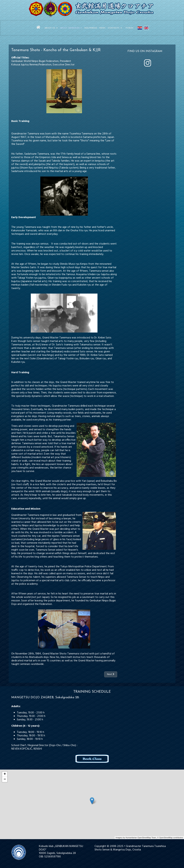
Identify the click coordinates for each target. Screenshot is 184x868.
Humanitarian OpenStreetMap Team (141, 838)
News (102, 28)
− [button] (5, 779)
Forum (130, 28)
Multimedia (91, 28)
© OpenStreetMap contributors (170, 838)
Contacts (114, 28)
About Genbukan (70, 28)
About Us (50, 28)
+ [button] (5, 774)
